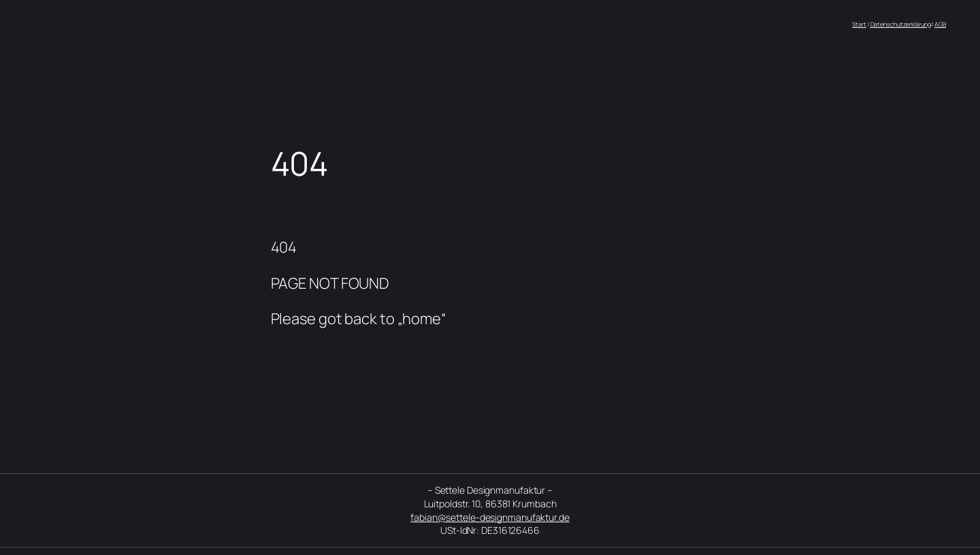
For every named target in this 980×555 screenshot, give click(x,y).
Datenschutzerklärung (901, 24)
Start (859, 24)
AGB (940, 24)
